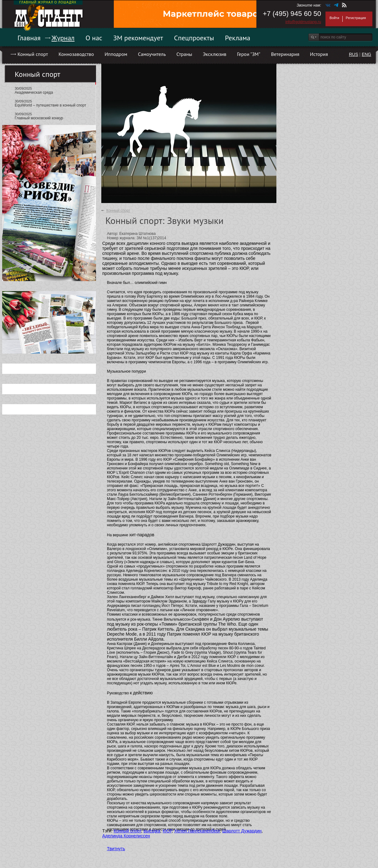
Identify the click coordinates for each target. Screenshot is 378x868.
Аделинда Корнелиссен (126, 836)
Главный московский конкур (39, 118)
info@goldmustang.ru (303, 22)
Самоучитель (152, 54)
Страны (184, 54)
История (319, 54)
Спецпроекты (194, 38)
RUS (354, 54)
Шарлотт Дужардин (242, 831)
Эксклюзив (215, 54)
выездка (152, 831)
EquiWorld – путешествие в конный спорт (50, 105)
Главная (29, 38)
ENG (366, 54)
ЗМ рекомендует (138, 38)
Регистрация (356, 18)
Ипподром (116, 54)
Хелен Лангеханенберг (197, 831)
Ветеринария (285, 54)
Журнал (63, 38)
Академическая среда (34, 92)
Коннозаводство (76, 54)
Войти (334, 18)
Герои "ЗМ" (249, 54)
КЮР (167, 831)
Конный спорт (33, 54)
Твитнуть (116, 849)
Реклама (238, 38)
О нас (94, 38)
